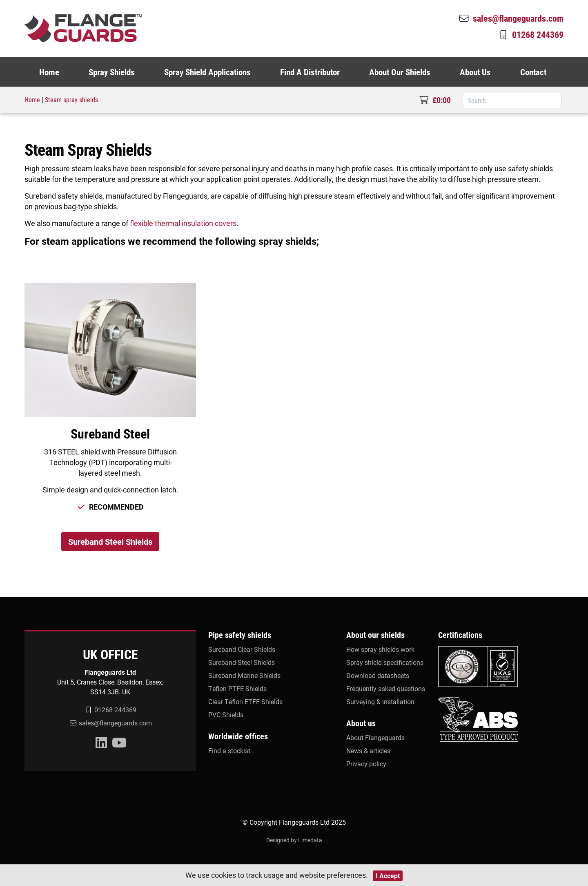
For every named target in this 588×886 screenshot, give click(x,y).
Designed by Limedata (294, 840)
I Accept (388, 876)
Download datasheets (378, 675)
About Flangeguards (375, 737)
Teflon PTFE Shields (237, 688)
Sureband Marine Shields (244, 675)
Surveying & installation (380, 701)
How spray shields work (380, 649)
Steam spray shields (71, 100)
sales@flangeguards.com (511, 18)
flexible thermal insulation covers (183, 223)
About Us (475, 72)
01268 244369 (530, 34)
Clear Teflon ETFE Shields (245, 701)
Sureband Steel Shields (110, 541)
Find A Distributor (310, 72)
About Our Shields (400, 72)
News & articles (368, 751)
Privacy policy (366, 764)
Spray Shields (112, 72)
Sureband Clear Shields (242, 649)
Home (49, 72)
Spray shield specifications (385, 662)
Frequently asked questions (386, 688)
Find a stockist (229, 751)
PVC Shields (226, 715)
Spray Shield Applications (207, 72)
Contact (533, 72)
